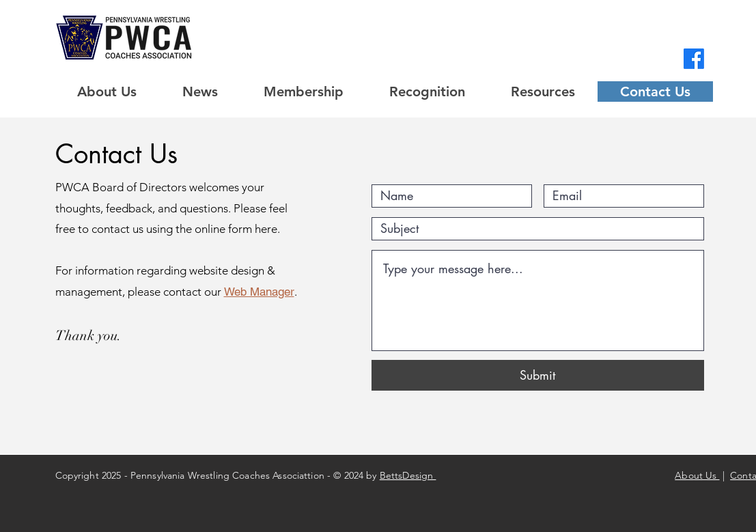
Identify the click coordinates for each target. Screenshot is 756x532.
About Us (697, 475)
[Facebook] (694, 59)
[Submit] (538, 375)
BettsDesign (408, 475)
